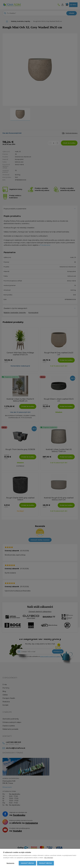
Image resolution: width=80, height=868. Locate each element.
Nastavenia (10, 863)
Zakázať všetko (27, 863)
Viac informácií (49, 858)
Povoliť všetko (45, 863)
